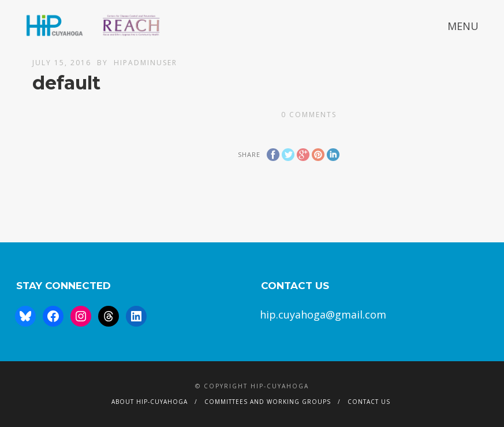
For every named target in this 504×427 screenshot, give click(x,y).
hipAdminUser (145, 63)
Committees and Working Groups (268, 402)
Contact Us (369, 402)
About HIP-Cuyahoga (150, 402)
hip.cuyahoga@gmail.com (323, 314)
